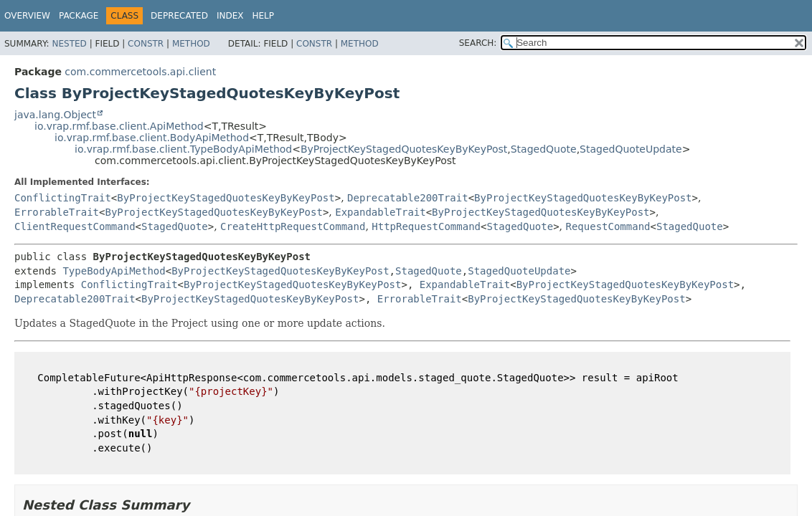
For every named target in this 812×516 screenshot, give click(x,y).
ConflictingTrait (63, 198)
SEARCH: (478, 43)
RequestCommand (608, 226)
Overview (27, 16)
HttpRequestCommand (426, 226)
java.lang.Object (55, 115)
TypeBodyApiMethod (114, 271)
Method (191, 44)
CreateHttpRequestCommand (293, 226)
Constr (146, 44)
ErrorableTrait (57, 212)
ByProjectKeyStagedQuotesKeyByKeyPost (404, 149)
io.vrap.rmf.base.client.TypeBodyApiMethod (183, 149)
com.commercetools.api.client (140, 72)
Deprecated (179, 16)
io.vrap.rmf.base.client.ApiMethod (119, 126)
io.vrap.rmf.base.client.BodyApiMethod (152, 138)
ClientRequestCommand (75, 226)
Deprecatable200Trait (408, 198)
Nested (69, 44)
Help (263, 16)
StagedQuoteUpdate (631, 149)
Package (79, 16)
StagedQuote (544, 149)
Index (230, 16)
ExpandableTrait (380, 212)
